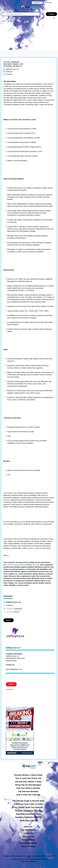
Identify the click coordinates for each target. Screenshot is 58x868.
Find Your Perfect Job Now (28, 788)
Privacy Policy (28, 840)
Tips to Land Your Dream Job (28, 778)
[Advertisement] (29, 32)
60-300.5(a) (23, 565)
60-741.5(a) (35, 565)
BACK (9, 620)
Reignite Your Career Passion (28, 811)
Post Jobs (48, 3)
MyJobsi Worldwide (28, 843)
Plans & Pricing (28, 846)
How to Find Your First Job (28, 795)
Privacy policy (33, 862)
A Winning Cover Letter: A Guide (28, 804)
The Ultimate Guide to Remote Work (28, 801)
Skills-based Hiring (28, 821)
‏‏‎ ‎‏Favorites (37, 3)
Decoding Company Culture (28, 814)
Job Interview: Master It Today (28, 782)
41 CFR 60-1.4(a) (12, 565)
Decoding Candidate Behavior (28, 817)
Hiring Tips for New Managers (28, 785)
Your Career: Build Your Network (28, 807)
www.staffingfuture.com (14, 669)
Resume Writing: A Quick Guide (28, 775)
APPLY (11, 684)
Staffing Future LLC (13, 648)
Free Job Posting (28, 830)
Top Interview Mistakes (28, 791)
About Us (28, 827)
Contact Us (28, 833)
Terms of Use (28, 836)
